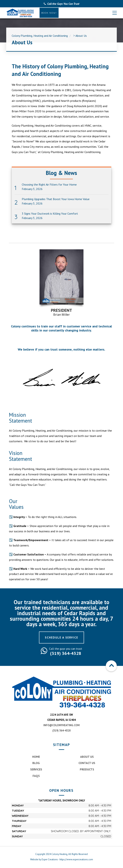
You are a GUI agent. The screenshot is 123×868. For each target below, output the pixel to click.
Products (87, 769)
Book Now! (49, 13)
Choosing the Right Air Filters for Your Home (49, 185)
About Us (87, 757)
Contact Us (87, 763)
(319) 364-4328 (61, 730)
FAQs (36, 776)
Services (36, 769)
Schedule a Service (61, 637)
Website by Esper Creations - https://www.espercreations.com (62, 859)
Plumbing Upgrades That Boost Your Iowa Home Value (56, 199)
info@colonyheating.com (61, 725)
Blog (36, 763)
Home (36, 757)
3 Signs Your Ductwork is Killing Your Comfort (50, 214)
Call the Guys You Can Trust (63, 4)
